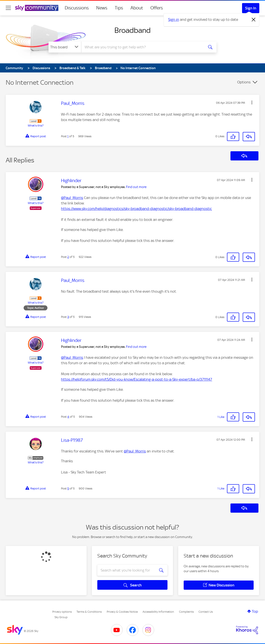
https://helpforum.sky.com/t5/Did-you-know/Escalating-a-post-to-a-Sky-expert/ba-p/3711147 (137, 379)
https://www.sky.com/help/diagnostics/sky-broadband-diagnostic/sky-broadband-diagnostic (136, 209)
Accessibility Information (158, 612)
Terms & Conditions (89, 612)
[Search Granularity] (65, 47)
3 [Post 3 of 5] (68, 317)
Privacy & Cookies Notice (122, 612)
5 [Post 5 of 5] (68, 488)
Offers (157, 8)
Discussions (77, 8)
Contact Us (206, 612)
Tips (119, 8)
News (102, 8)
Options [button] (244, 82)
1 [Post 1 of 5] (68, 136)
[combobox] (142, 47)
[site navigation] (8, 8)
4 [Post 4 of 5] (68, 417)
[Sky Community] (37, 8)
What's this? (36, 126)
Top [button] (255, 611)
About (137, 8)
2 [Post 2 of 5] (68, 257)
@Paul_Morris (72, 198)
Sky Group (61, 617)
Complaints (186, 612)
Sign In (251, 8)
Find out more (136, 187)
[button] (252, 102)
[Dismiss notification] (254, 20)
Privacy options (62, 612)
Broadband (132, 30)
